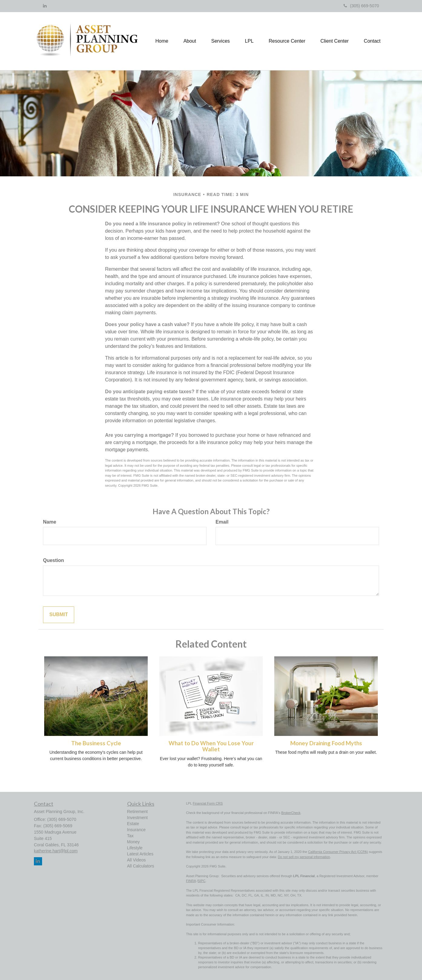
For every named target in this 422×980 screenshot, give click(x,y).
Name (50, 522)
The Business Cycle (96, 743)
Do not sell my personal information (304, 857)
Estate (133, 824)
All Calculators (141, 866)
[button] (190, 41)
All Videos (137, 860)
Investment (137, 818)
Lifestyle (135, 848)
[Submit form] (59, 615)
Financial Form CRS (208, 803)
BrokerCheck (291, 813)
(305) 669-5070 (361, 6)
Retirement (137, 812)
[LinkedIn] (45, 6)
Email (222, 522)
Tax (130, 836)
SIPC (202, 881)
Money (134, 842)
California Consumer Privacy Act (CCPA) (338, 852)
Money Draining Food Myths (326, 743)
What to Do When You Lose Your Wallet (211, 746)
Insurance (136, 830)
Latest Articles (140, 854)
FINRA (191, 881)
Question (53, 560)
